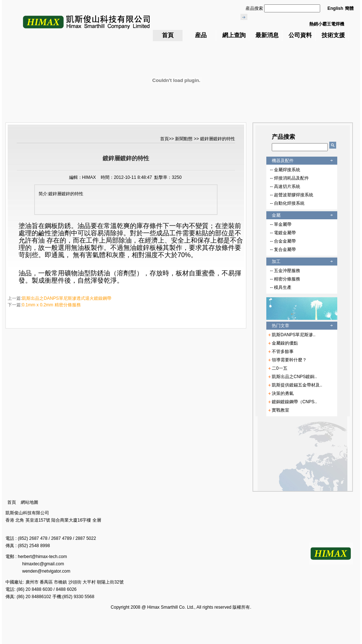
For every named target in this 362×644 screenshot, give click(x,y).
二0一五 (280, 368)
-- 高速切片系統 (285, 186)
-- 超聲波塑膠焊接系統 (292, 195)
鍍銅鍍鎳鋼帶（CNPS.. (294, 402)
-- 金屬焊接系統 (285, 170)
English (335, 8)
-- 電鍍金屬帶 (283, 233)
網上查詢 (234, 35)
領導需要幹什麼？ (289, 360)
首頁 (168, 35)
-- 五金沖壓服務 (285, 271)
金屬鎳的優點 (285, 343)
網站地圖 (29, 502)
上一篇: (59, 298)
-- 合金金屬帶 (283, 241)
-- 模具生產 (281, 287)
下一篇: (44, 305)
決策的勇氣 (283, 393)
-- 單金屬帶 (281, 224)
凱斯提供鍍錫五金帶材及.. (297, 385)
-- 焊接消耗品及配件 (289, 178)
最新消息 (267, 35)
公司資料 (300, 35)
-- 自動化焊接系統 (287, 203)
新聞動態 (184, 139)
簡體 (349, 8)
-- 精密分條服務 (285, 279)
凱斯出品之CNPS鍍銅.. (294, 377)
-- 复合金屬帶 (283, 250)
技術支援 (333, 35)
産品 (201, 35)
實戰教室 (281, 410)
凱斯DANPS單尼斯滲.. (294, 335)
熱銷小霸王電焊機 (327, 24)
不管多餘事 (283, 352)
